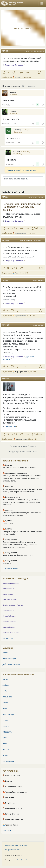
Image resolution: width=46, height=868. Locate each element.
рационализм (39, 240)
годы (5, 691)
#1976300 (5, 379)
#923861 (5, 280)
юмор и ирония (39, 197)
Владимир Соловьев (14, 221)
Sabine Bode (10, 427)
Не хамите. (7, 563)
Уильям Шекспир (10, 600)
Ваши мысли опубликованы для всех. (18, 555)
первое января (9, 659)
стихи (5, 720)
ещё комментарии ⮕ (11, 569)
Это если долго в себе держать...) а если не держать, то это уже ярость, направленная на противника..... (21, 502)
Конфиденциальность (13, 850)
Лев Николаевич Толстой (13, 605)
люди (5, 708)
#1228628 (5, 240)
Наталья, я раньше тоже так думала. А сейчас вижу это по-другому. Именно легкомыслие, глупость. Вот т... (22, 478)
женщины (35, 379)
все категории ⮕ (9, 761)
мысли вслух (8, 714)
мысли (6, 726)
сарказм (41, 280)
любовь (6, 685)
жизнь (6, 679)
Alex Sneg (27, 152)
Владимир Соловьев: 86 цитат (23, 452)
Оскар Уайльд (8, 611)
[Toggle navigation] (42, 3)
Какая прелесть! (9, 523)
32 (8, 268)
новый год (7, 697)
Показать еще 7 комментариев (21, 170)
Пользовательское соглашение (16, 845)
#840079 (5, 51)
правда (33, 51)
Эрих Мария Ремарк (11, 583)
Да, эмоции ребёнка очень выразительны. (20, 468)
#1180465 (5, 325)
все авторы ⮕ (8, 638)
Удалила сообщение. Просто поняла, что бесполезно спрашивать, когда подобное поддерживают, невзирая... (20, 545)
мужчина (29, 240)
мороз (5, 755)
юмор (28, 51)
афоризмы (7, 732)
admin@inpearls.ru (23, 860)
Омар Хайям (8, 594)
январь (6, 653)
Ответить (6, 105)
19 (8, 228)
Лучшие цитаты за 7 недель (23, 446)
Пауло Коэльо (8, 589)
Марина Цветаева (10, 622)
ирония (22, 240)
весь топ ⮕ (7, 830)
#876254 (5, 197)
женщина (41, 51)
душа (5, 744)
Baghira (27, 130)
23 (8, 72)
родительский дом (11, 664)
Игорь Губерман (9, 616)
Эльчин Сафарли (10, 627)
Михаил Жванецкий (11, 633)
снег (5, 738)
